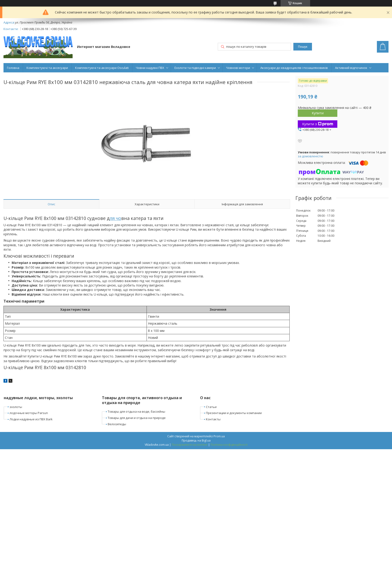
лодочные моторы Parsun (29, 413)
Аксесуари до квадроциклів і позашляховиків (294, 68)
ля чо (115, 218)
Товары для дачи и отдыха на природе (137, 418)
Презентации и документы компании (234, 413)
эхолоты (16, 407)
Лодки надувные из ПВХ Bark (31, 419)
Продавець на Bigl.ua (196, 440)
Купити (318, 113)
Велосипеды (117, 424)
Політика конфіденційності (229, 445)
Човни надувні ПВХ (150, 68)
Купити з (318, 124)
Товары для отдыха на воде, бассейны (136, 411)
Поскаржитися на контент (190, 445)
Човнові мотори (238, 68)
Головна (13, 68)
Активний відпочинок (351, 68)
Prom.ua (219, 436)
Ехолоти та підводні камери (195, 68)
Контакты (213, 419)
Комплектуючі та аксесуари (47, 68)
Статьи (211, 407)
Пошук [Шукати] (303, 47)
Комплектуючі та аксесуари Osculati (102, 68)
